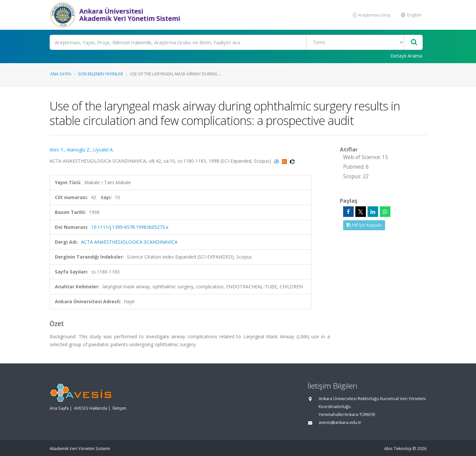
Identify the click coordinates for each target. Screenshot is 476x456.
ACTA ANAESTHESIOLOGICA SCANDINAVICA (129, 242)
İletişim (119, 408)
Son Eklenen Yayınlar (100, 74)
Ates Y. (57, 150)
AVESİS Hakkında (91, 408)
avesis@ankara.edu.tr (340, 422)
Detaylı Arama (406, 56)
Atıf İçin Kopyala (364, 225)
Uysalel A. (103, 150)
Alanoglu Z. (79, 150)
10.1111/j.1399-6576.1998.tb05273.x (130, 227)
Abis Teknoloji (398, 449)
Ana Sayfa (61, 74)
